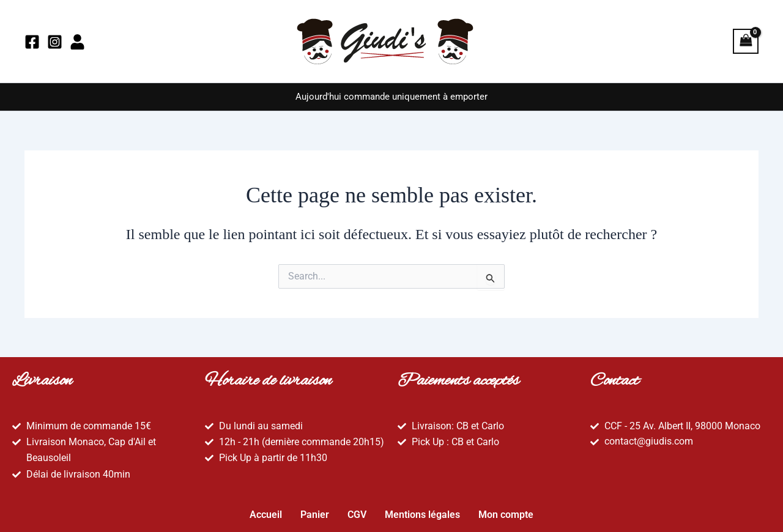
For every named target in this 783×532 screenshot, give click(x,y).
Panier (315, 512)
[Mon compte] (77, 42)
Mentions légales (422, 512)
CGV (357, 512)
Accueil (266, 512)
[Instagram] (55, 42)
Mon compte (506, 512)
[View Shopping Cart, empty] (746, 41)
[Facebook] (32, 42)
